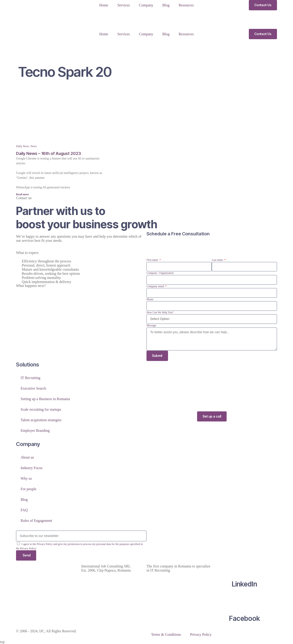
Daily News (23, 146)
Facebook (244, 618)
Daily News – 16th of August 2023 (49, 153)
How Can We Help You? (160, 312)
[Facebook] (244, 601)
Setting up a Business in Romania (45, 399)
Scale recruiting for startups (41, 409)
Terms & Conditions (166, 634)
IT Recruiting (30, 378)
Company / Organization (160, 273)
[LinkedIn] (244, 566)
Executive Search (33, 388)
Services (124, 5)
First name (153, 260)
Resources (186, 5)
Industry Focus (32, 468)
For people (28, 489)
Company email (156, 286)
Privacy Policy (201, 634)
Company (146, 5)
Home (104, 5)
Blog (166, 5)
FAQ (24, 510)
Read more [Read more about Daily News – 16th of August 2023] (22, 194)
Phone (150, 299)
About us (27, 457)
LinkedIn (244, 584)
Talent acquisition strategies (41, 420)
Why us (26, 478)
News (34, 146)
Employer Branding (35, 431)
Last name (218, 260)
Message (151, 325)
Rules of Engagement (36, 521)
